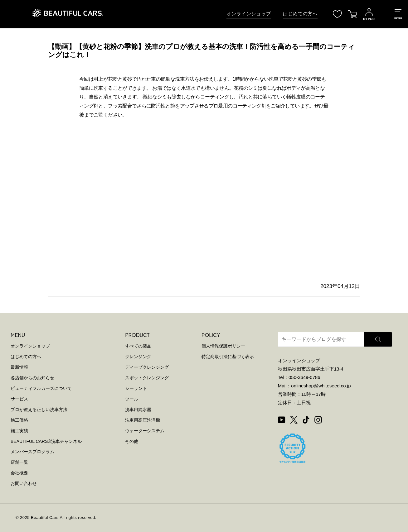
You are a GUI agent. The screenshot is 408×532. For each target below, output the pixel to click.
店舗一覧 (19, 462)
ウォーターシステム (145, 431)
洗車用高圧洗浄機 (143, 420)
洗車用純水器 (138, 410)
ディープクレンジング (147, 367)
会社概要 (19, 473)
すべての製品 (138, 346)
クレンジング (138, 357)
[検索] (378, 339)
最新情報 (19, 367)
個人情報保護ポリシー (223, 346)
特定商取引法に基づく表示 (228, 357)
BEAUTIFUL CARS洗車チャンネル (46, 441)
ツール (132, 399)
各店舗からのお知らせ (32, 378)
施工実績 (19, 431)
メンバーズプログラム (32, 452)
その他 (132, 441)
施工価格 (19, 420)
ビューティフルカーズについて (41, 388)
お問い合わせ (24, 483)
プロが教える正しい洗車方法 (39, 410)
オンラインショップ (249, 14)
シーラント (136, 388)
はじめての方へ (300, 14)
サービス (19, 399)
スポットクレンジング (147, 378)
